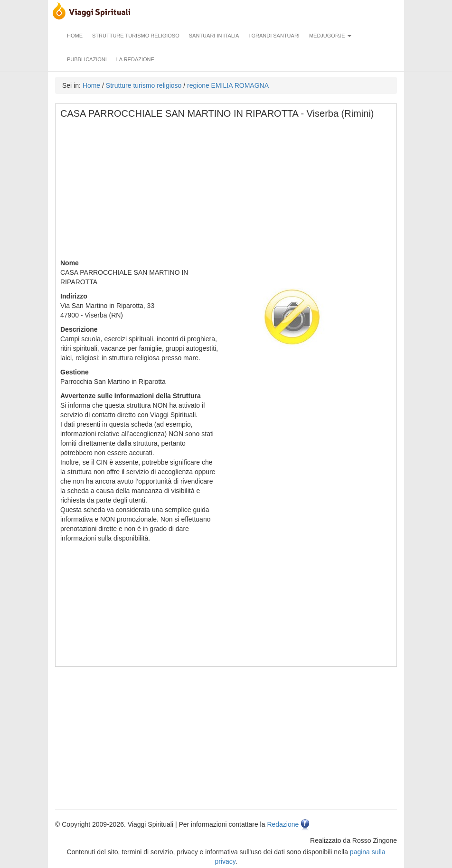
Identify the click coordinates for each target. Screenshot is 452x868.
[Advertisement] (226, 192)
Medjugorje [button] (330, 36)
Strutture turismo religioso (136, 36)
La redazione (135, 59)
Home (75, 36)
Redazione (283, 824)
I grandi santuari (274, 36)
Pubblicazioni (87, 59)
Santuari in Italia (214, 36)
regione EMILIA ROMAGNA (228, 85)
